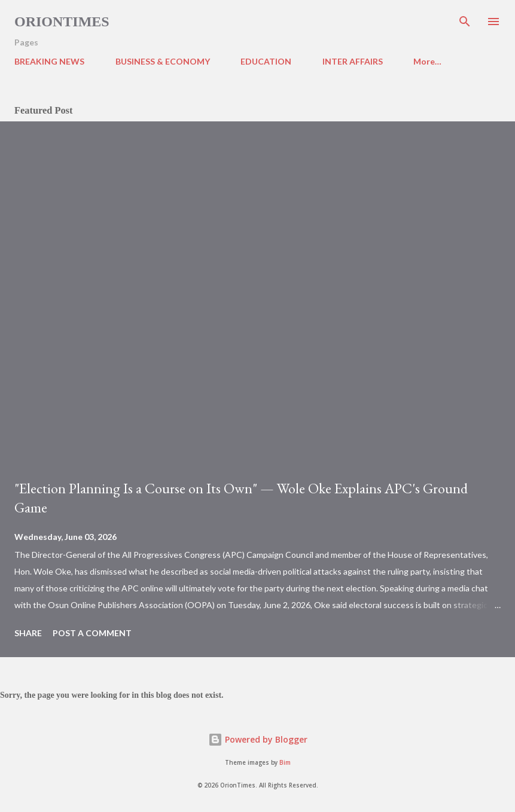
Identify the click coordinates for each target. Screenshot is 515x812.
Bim (285, 763)
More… (427, 61)
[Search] (465, 22)
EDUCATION (266, 61)
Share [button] (28, 633)
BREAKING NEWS (49, 61)
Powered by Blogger (258, 739)
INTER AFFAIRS (353, 61)
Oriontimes (62, 22)
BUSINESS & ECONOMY (163, 61)
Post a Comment (92, 633)
